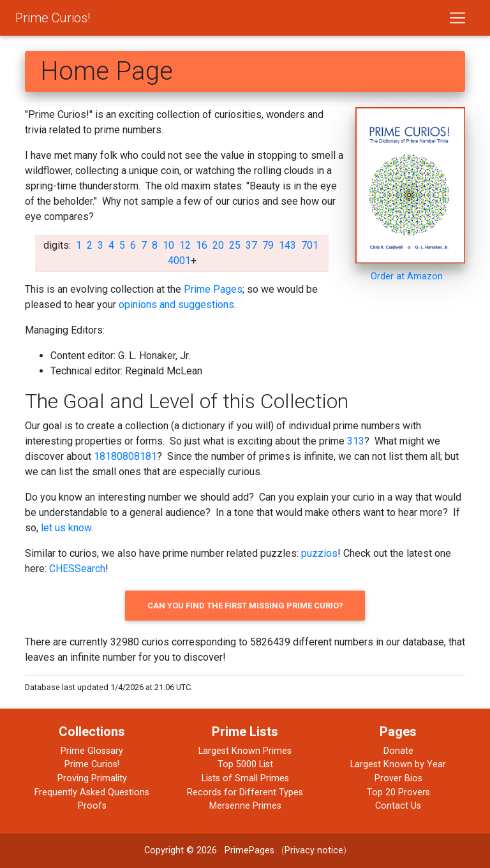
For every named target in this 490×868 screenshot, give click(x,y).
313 (356, 441)
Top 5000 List (245, 764)
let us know (66, 528)
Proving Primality (92, 778)
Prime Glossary (92, 751)
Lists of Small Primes (245, 778)
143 (287, 245)
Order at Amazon (407, 276)
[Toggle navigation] (457, 18)
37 (251, 245)
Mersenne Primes (245, 806)
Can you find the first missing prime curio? (245, 606)
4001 (179, 261)
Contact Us (398, 806)
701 (310, 245)
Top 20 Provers (398, 792)
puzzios (319, 553)
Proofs (92, 806)
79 (268, 245)
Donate (398, 751)
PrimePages (249, 850)
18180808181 (125, 456)
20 (218, 245)
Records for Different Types (245, 792)
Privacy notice (314, 850)
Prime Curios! (53, 18)
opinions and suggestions (176, 305)
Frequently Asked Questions (92, 792)
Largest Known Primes (245, 751)
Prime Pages (213, 289)
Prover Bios (398, 778)
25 (235, 245)
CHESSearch (77, 569)
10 (168, 245)
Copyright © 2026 (181, 850)
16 (202, 245)
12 (185, 245)
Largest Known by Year (398, 764)
